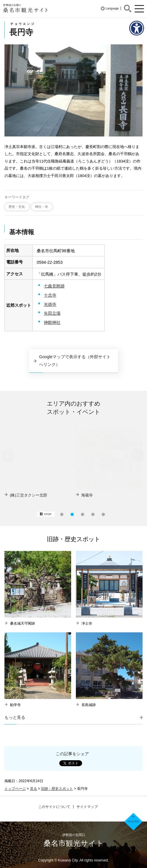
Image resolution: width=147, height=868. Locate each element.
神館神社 (52, 322)
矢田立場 (52, 313)
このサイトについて (54, 807)
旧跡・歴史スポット (57, 789)
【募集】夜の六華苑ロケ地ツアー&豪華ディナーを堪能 (40, 498)
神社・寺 (41, 207)
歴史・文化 (17, 207)
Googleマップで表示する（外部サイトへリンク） (75, 361)
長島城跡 (89, 705)
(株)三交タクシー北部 (100, 495)
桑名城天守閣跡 (23, 623)
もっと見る (15, 717)
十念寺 (50, 295)
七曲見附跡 (54, 286)
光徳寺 (50, 304)
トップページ (15, 789)
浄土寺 (87, 623)
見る (33, 789)
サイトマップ (87, 807)
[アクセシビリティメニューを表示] (137, 28)
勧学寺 (15, 705)
